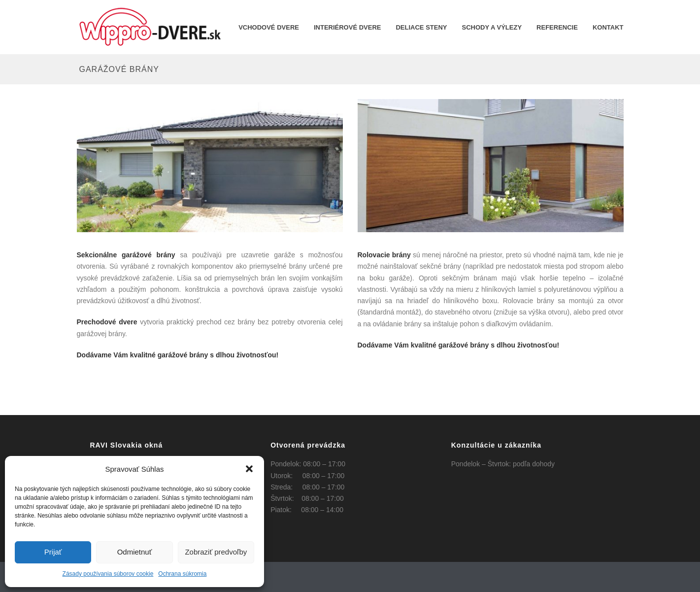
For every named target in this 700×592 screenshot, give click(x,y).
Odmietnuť (135, 552)
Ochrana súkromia (182, 574)
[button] (249, 469)
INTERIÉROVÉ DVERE (348, 27)
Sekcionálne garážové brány (126, 255)
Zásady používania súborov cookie (108, 574)
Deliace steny (421, 27)
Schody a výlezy (492, 27)
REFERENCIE (557, 27)
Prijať (53, 552)
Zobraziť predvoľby (216, 552)
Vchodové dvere (269, 27)
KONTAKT (608, 27)
